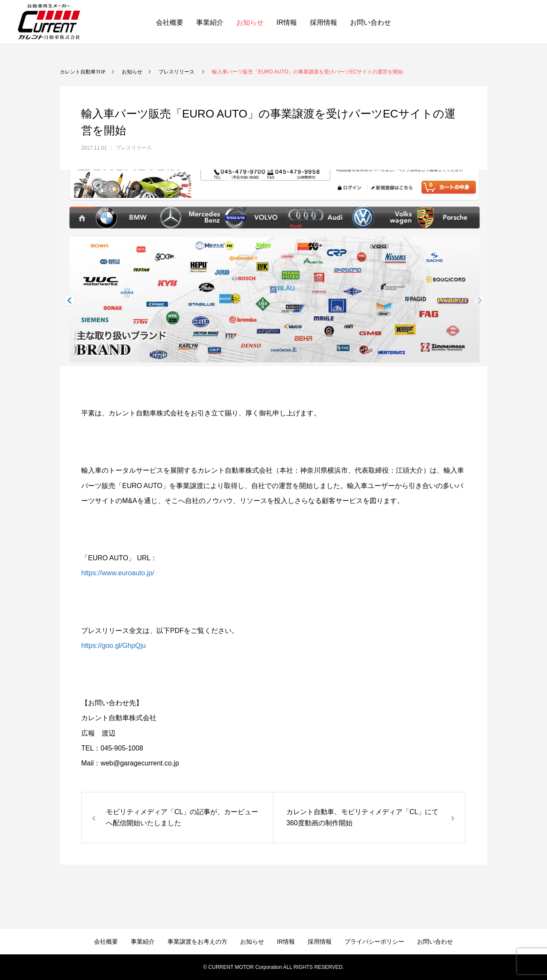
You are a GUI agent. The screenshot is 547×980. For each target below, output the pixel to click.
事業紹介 (210, 22)
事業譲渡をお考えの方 (197, 942)
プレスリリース (134, 148)
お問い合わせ (371, 22)
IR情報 (287, 22)
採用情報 (323, 22)
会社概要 (170, 22)
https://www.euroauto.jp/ (118, 573)
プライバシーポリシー (374, 942)
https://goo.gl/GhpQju (113, 646)
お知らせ (250, 22)
